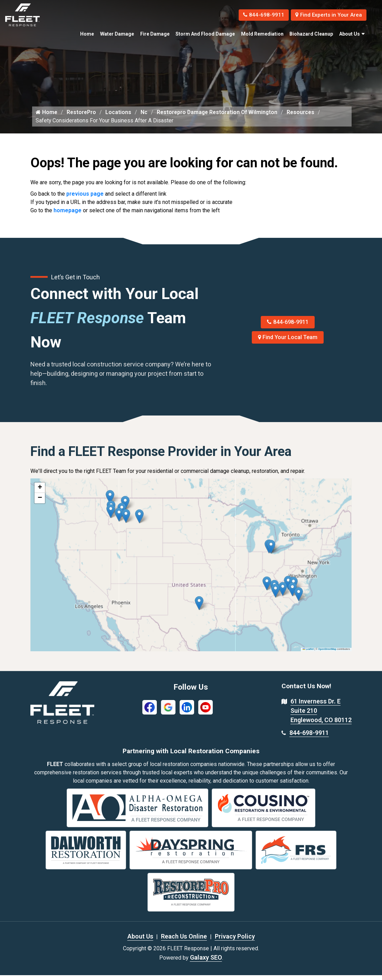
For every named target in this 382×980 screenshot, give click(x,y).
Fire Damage (155, 34)
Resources (304, 117)
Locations (119, 117)
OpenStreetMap (327, 654)
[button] (139, 521)
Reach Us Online (184, 941)
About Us (350, 34)
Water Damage (117, 34)
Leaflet (308, 654)
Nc (145, 117)
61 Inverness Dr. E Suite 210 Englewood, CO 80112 (321, 716)
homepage (68, 216)
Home (87, 34)
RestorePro (82, 117)
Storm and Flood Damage (205, 34)
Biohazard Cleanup (311, 34)
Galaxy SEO (206, 962)
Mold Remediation (262, 34)
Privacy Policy (235, 941)
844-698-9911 (257, 15)
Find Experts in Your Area (326, 15)
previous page (85, 199)
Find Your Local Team (288, 342)
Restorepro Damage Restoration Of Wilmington (219, 117)
